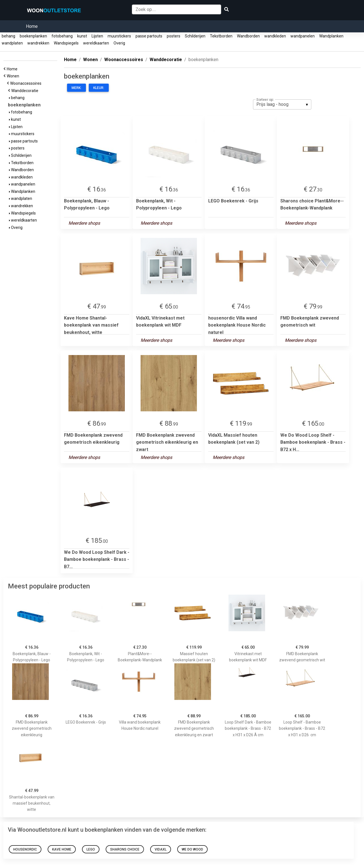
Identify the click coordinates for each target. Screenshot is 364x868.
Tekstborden (221, 36)
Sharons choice (125, 849)
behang (8, 36)
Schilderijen (195, 36)
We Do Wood (192, 849)
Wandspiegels (66, 43)
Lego (91, 849)
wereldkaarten (96, 43)
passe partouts (149, 36)
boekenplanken (33, 36)
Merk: (76, 88)
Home (32, 26)
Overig (119, 43)
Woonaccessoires (27, 83)
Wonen (14, 76)
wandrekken (38, 43)
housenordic (25, 849)
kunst (82, 36)
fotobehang (62, 36)
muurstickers (119, 36)
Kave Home (62, 849)
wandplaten (12, 43)
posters (174, 36)
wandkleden (275, 36)
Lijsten (97, 36)
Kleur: (99, 88)
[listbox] (282, 104)
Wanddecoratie (26, 91)
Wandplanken (331, 36)
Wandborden (248, 36)
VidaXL (161, 849)
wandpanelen (303, 36)
